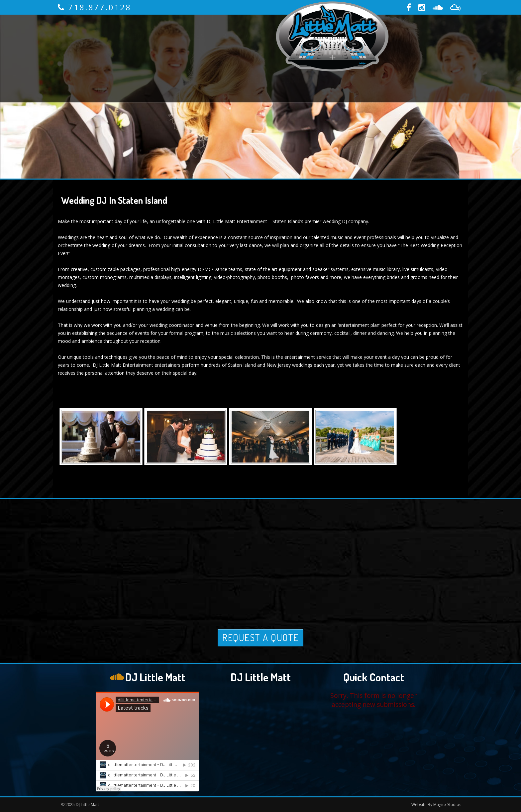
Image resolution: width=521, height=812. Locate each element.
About (140, 36)
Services (187, 36)
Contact (299, 80)
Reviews (239, 36)
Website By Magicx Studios (436, 805)
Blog (255, 80)
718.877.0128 (100, 7)
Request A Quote (260, 637)
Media (217, 80)
